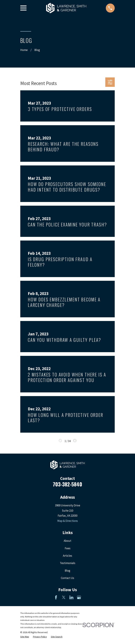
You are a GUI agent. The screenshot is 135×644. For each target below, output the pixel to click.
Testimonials (68, 563)
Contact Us (67, 578)
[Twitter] (64, 597)
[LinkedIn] (71, 597)
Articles (67, 556)
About (67, 541)
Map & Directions (68, 521)
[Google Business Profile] (79, 597)
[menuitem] (25, 637)
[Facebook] (56, 597)
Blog (67, 571)
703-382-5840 (67, 484)
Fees (68, 548)
